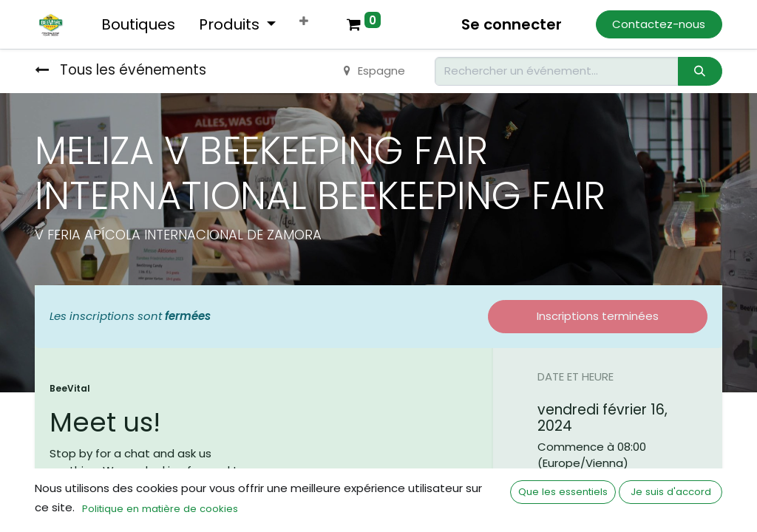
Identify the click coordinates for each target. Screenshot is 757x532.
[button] (304, 22)
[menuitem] (138, 24)
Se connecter (512, 24)
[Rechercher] (700, 71)
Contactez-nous (659, 24)
